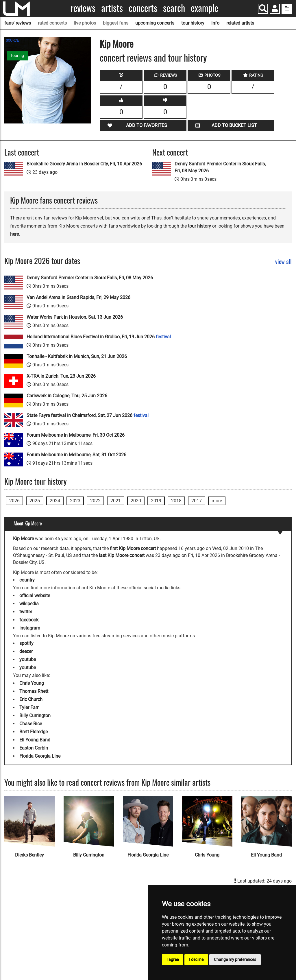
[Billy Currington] (89, 821)
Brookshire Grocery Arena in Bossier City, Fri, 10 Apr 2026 (84, 164)
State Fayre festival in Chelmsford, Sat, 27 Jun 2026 (88, 415)
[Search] (263, 9)
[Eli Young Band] (266, 821)
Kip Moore (116, 44)
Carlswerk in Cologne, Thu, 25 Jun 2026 (67, 396)
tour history (193, 23)
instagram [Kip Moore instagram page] (30, 628)
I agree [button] (173, 959)
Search (174, 8)
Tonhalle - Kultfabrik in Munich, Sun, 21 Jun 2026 (77, 356)
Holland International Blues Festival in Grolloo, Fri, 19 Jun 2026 (99, 337)
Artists (112, 8)
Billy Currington (35, 716)
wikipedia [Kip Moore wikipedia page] (29, 604)
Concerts (143, 8)
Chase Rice (31, 724)
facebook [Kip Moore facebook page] (29, 620)
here (14, 234)
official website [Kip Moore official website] (35, 596)
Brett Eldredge (34, 732)
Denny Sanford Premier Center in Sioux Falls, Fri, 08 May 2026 (220, 167)
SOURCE (12, 40)
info (215, 23)
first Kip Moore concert (133, 548)
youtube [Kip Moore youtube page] (28, 659)
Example (205, 8)
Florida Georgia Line (40, 756)
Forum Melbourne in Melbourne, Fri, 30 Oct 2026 (76, 435)
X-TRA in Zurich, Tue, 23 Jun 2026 (61, 376)
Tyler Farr (29, 707)
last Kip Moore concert (122, 555)
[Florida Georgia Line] (148, 821)
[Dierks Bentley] (30, 821)
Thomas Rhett (34, 691)
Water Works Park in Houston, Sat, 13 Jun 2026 (75, 317)
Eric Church (31, 699)
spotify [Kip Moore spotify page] (26, 643)
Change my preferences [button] (235, 959)
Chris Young (32, 683)
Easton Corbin (34, 748)
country (27, 580)
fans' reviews (18, 23)
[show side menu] (287, 9)
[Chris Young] (207, 821)
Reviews (83, 8)
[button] (275, 9)
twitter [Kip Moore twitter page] (26, 612)
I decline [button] (196, 959)
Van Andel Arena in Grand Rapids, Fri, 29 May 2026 (78, 297)
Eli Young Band (35, 740)
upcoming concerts (155, 23)
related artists (240, 23)
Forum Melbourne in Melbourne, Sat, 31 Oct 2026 (76, 455)
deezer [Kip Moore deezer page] (26, 651)
